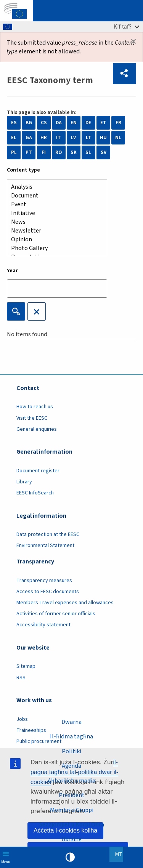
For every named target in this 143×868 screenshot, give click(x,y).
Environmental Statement (45, 546)
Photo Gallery (54, 248)
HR (44, 138)
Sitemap (26, 666)
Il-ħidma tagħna (71, 736)
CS (44, 123)
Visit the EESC (32, 418)
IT (59, 138)
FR (118, 123)
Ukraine (71, 839)
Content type (23, 170)
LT (88, 138)
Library (24, 482)
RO (59, 152)
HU (103, 138)
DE (88, 123)
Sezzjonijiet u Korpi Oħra (72, 825)
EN (74, 123)
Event (54, 205)
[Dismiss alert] (133, 42)
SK (74, 152)
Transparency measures (44, 581)
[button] (125, 74)
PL (14, 152)
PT (29, 152)
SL (88, 152)
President (72, 795)
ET (103, 123)
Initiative (54, 213)
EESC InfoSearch (35, 493)
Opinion (54, 240)
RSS (21, 678)
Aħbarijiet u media (71, 781)
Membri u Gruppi (72, 810)
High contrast (70, 857)
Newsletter (54, 231)
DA (59, 123)
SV (104, 152)
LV (73, 138)
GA (29, 138)
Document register (38, 471)
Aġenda (71, 766)
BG (29, 123)
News (54, 222)
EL (14, 138)
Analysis (54, 187)
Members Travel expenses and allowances (65, 603)
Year (12, 271)
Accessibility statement (43, 625)
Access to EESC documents (48, 592)
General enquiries (37, 429)
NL (118, 138)
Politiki (71, 751)
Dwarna (71, 722)
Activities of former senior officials (56, 614)
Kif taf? (126, 26)
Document (54, 196)
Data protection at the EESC (48, 534)
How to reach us (35, 407)
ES (14, 123)
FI (44, 152)
